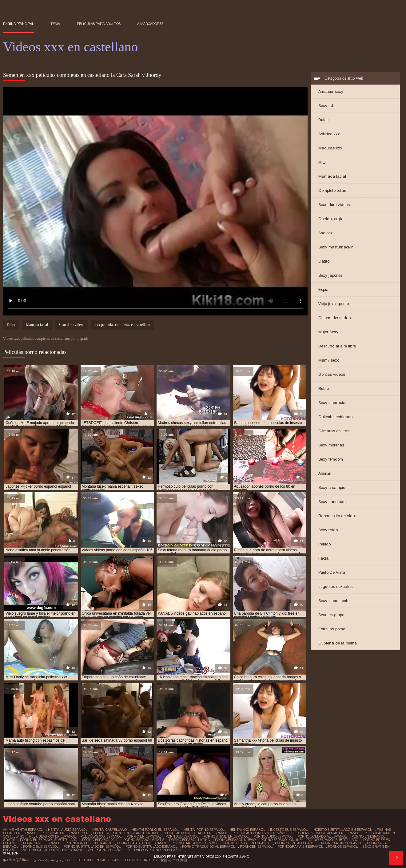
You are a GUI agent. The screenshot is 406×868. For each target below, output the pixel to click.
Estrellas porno (332, 629)
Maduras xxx (330, 148)
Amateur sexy (331, 91)
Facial (324, 558)
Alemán (325, 473)
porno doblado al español (322, 836)
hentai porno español (204, 830)
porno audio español (273, 836)
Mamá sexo (329, 360)
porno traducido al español (209, 846)
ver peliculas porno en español (53, 850)
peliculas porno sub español (259, 833)
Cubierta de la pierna (338, 643)
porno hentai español (296, 843)
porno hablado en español (142, 843)
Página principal (18, 24)
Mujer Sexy (328, 332)
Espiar (324, 289)
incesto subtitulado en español (342, 830)
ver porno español (105, 850)
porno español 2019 (100, 840)
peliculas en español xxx (65, 833)
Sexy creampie (332, 488)
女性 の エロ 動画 (174, 860)
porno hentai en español (247, 843)
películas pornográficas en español (326, 833)
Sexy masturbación (336, 247)
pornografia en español (300, 846)
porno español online (281, 840)
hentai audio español (68, 830)
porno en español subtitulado (49, 840)
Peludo (324, 544)
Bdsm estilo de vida (337, 516)
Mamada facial (332, 176)
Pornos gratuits (141, 860)
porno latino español (342, 843)
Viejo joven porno (334, 304)
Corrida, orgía (331, 219)
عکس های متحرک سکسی (52, 860)
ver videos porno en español (155, 850)
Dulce (323, 120)
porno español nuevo (235, 840)
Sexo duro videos (334, 205)
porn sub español (182, 836)
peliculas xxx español (101, 836)
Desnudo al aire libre (337, 346)
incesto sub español (289, 830)
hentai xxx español (247, 830)
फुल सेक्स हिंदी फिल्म (16, 860)
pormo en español (143, 836)
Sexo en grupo (331, 615)
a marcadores (150, 24)
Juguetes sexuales (335, 587)
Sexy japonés (330, 275)
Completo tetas (332, 190)
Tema (55, 24)
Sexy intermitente (334, 601)
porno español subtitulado (332, 840)
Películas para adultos (99, 24)
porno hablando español (195, 843)
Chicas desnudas (334, 318)
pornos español (343, 846)
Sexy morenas (331, 445)
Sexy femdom (331, 459)
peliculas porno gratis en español (195, 833)
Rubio (324, 388)
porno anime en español (226, 836)
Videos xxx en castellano (98, 860)
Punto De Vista (332, 572)
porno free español (42, 843)
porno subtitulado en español (92, 846)
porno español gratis (144, 840)
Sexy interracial (332, 403)
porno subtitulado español (151, 846)
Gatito (324, 261)
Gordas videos (332, 374)
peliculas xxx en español (52, 836)
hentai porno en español (155, 830)
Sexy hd (326, 106)
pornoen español (256, 846)
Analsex (326, 233)
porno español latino (190, 840)
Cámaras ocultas (334, 431)
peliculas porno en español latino (125, 833)
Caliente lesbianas (335, 417)
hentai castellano (109, 830)
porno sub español (41, 846)
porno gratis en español (89, 843)
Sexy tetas (328, 530)
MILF (323, 162)
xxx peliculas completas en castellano (123, 325)
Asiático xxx (329, 134)
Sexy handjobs (332, 502)
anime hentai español (23, 830)
